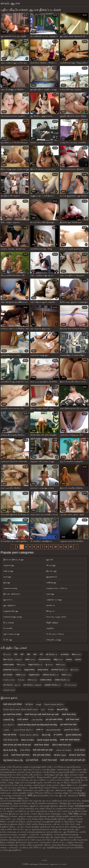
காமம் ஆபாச (10, 3)
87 (71, 547)
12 (66, 547)
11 (61, 547)
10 (55, 547)
